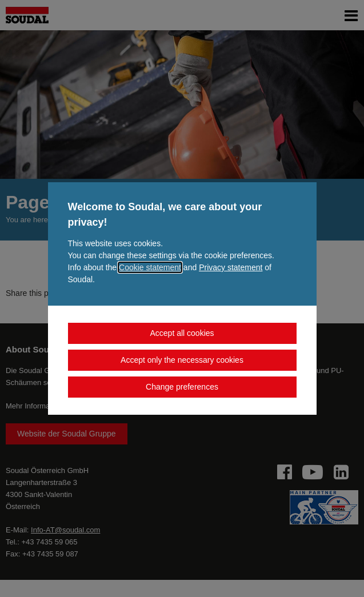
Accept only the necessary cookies (182, 360)
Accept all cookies (182, 333)
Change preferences (182, 387)
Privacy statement (231, 267)
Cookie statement (150, 267)
